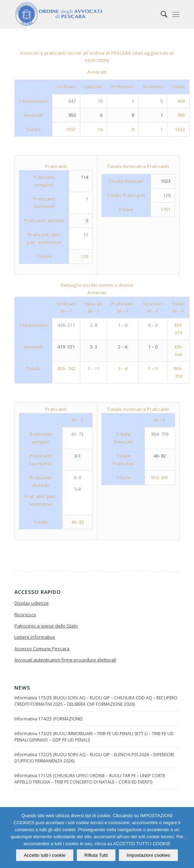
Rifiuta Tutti (96, 855)
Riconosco (25, 615)
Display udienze (32, 603)
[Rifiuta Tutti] (185, 838)
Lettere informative (35, 637)
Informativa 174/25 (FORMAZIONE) (48, 719)
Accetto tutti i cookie (45, 855)
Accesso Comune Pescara (42, 649)
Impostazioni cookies (148, 855)
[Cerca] (160, 14)
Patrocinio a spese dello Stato (46, 626)
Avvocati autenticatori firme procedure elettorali (65, 660)
